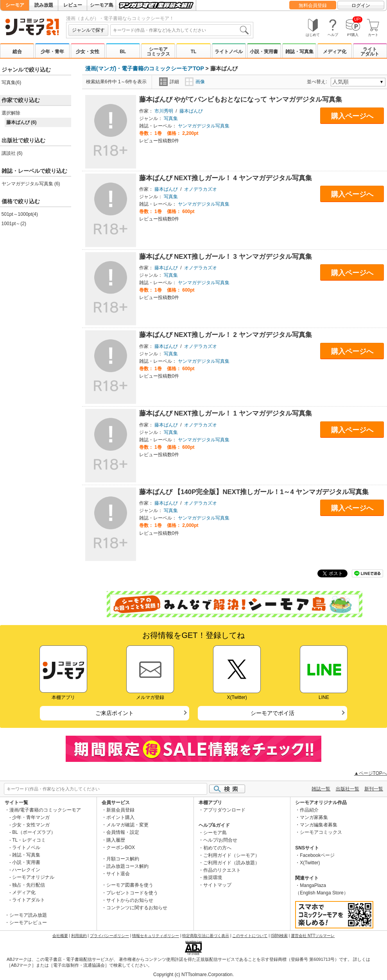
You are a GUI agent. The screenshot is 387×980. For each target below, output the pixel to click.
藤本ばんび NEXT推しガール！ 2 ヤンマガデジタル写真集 (226, 335)
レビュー (73, 5)
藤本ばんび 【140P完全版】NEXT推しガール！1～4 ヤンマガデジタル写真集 (254, 492)
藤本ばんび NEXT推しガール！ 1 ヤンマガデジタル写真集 (226, 413)
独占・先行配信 (29, 885)
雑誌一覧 (321, 789)
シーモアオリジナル (33, 877)
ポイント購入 (120, 817)
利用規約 (79, 936)
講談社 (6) (12, 153)
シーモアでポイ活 (272, 713)
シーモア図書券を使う (130, 885)
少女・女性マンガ (31, 825)
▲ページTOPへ (371, 773)
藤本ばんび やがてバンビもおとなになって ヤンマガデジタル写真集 (241, 99)
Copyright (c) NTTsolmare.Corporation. (193, 975)
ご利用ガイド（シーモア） (231, 855)
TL (194, 52)
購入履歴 (116, 840)
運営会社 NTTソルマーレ (313, 936)
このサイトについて (250, 936)
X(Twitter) (310, 863)
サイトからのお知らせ (130, 900)
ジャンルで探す (88, 30)
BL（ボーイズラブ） (34, 832)
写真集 (171, 118)
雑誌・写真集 (299, 52)
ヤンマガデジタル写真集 (204, 126)
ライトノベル (229, 52)
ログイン (361, 5)
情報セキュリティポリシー (156, 936)
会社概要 (60, 936)
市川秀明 (164, 111)
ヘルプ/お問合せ (220, 840)
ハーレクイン (26, 870)
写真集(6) (12, 82)
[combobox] (181, 30)
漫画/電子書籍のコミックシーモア (45, 810)
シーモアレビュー (28, 923)
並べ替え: (318, 82)
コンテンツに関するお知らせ (137, 908)
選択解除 (11, 113)
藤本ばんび (191, 111)
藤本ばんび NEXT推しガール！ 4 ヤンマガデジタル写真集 (226, 178)
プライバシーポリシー (109, 936)
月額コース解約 (123, 859)
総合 (17, 52)
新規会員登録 (120, 810)
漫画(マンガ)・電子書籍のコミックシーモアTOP (145, 68)
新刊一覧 (374, 789)
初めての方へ (217, 848)
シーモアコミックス (158, 52)
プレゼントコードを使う (132, 893)
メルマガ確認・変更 (127, 825)
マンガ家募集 (314, 817)
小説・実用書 (264, 52)
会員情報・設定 (123, 832)
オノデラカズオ (201, 189)
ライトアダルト (370, 52)
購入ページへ (352, 116)
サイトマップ (217, 885)
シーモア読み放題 (28, 915)
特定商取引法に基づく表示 (206, 936)
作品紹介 (309, 810)
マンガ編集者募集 (319, 825)
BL (123, 52)
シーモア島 (102, 5)
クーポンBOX (121, 847)
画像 (195, 82)
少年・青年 (52, 52)
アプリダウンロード (224, 810)
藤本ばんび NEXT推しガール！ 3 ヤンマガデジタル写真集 (226, 257)
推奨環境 (213, 878)
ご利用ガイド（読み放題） (231, 863)
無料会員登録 (313, 5)
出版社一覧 (348, 789)
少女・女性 (88, 52)
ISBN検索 (279, 936)
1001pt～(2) (14, 224)
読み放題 (44, 5)
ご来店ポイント (115, 713)
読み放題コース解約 (127, 866)
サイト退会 (118, 874)
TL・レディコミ (29, 840)
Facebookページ (317, 855)
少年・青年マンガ (31, 817)
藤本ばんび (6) (21, 122)
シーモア (15, 5)
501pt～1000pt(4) (20, 214)
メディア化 (335, 52)
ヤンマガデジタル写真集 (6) (31, 184)
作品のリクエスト (222, 870)
